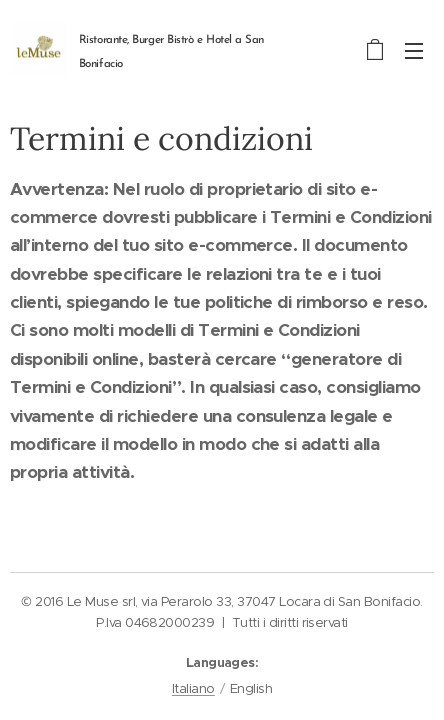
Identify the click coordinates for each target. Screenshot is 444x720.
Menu (414, 51)
